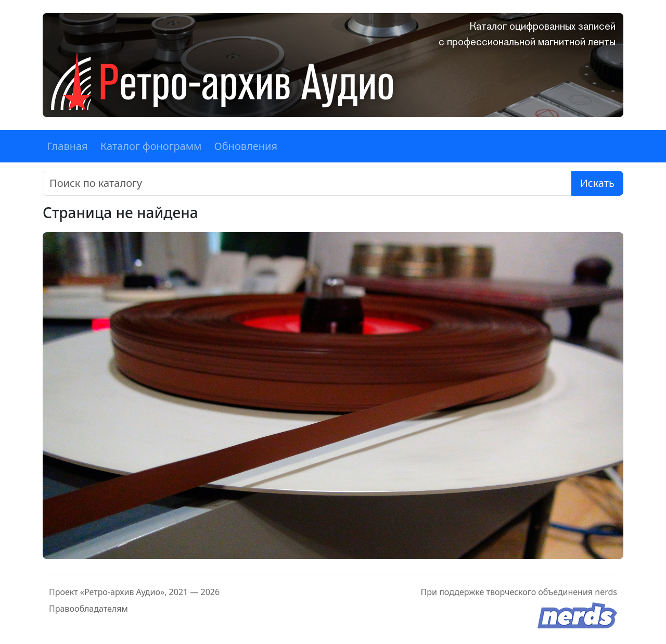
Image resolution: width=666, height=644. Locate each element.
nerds (606, 592)
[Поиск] (307, 183)
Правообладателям (88, 609)
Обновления (246, 146)
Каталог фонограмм (151, 146)
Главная (67, 146)
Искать (597, 183)
